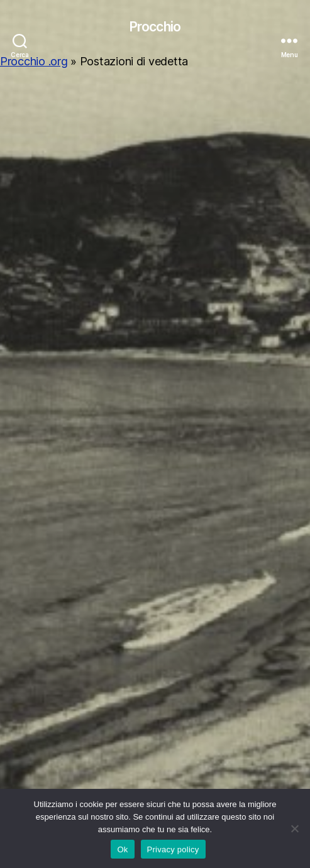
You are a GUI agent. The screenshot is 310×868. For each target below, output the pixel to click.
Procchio (155, 27)
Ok (122, 849)
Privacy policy (173, 849)
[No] (294, 828)
